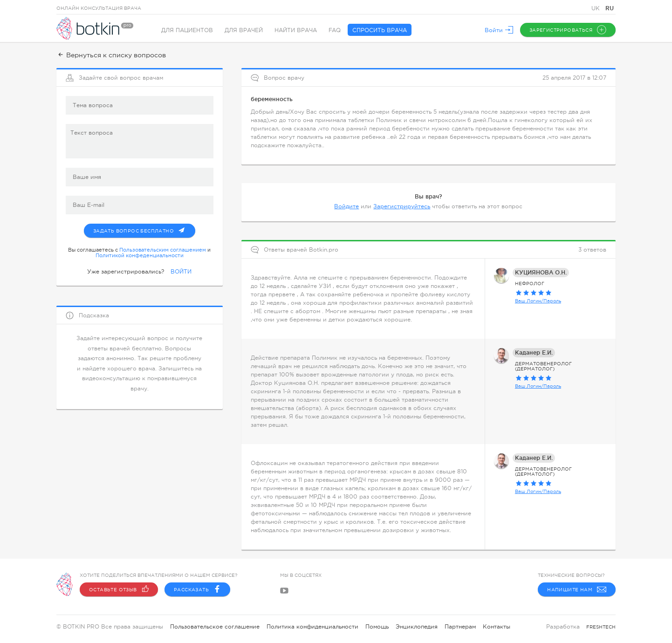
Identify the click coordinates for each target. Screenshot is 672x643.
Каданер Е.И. (534, 352)
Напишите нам (577, 589)
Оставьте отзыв (119, 589)
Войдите (346, 206)
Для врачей (244, 30)
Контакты (497, 627)
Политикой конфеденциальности (140, 255)
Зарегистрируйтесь (402, 206)
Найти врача (296, 30)
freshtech (601, 627)
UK (597, 8)
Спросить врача (380, 30)
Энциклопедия (417, 627)
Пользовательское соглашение (215, 627)
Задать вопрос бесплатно (144, 229)
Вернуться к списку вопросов (111, 55)
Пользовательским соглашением (163, 250)
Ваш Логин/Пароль (538, 301)
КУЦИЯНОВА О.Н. (541, 272)
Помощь (377, 627)
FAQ (335, 30)
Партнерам (460, 627)
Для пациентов (187, 30)
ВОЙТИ (181, 272)
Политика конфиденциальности (312, 627)
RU (610, 8)
